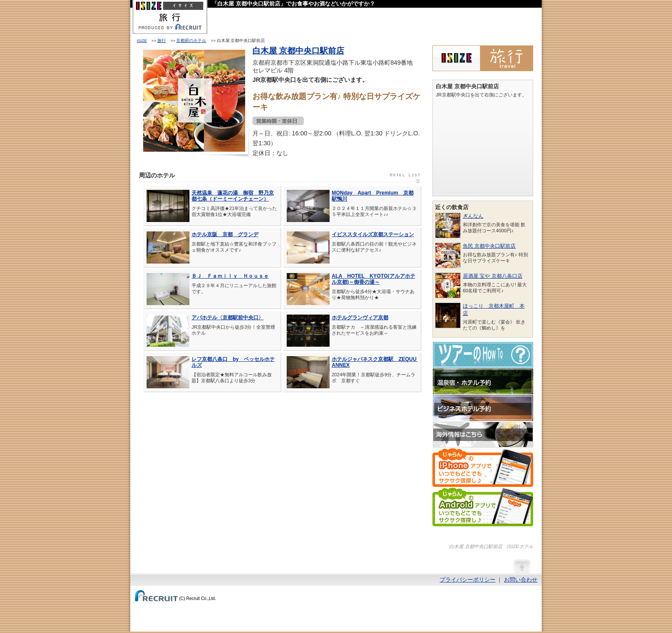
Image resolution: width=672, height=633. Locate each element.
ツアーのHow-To (483, 355)
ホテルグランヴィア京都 (360, 318)
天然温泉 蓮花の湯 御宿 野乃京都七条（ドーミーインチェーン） (233, 196)
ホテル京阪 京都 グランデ (225, 234)
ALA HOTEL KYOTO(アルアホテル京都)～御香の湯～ (373, 279)
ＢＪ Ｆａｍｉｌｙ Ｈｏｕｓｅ (230, 276)
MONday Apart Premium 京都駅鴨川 (373, 196)
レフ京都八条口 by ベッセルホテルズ (233, 362)
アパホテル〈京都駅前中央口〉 (228, 318)
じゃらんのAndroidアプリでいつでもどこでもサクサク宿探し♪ (483, 507)
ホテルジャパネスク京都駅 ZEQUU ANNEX (375, 362)
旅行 (162, 40)
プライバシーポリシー (468, 580)
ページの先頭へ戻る (522, 566)
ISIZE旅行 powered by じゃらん (483, 58)
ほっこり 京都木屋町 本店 (494, 310)
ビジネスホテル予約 (483, 408)
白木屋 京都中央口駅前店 (298, 51)
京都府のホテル (191, 40)
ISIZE (142, 40)
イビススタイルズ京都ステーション (373, 234)
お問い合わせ (521, 580)
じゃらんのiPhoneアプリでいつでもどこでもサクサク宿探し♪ (483, 468)
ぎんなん (473, 216)
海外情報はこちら (483, 435)
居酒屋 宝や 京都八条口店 (493, 276)
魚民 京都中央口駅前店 (489, 246)
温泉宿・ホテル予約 (483, 381)
